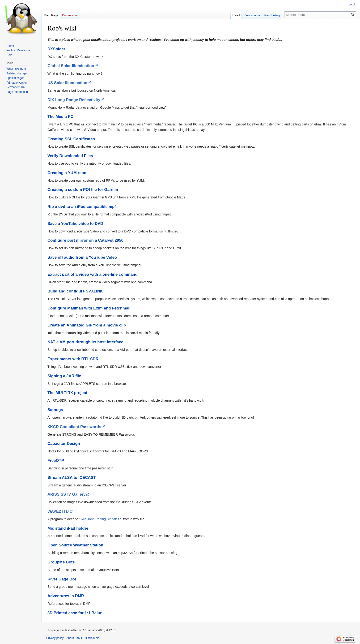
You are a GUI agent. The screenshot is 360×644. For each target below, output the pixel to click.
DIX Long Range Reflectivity (74, 100)
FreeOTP (56, 461)
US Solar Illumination (67, 83)
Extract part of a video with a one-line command (92, 274)
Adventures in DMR (66, 596)
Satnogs (55, 410)
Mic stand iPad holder (68, 528)
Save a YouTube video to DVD (75, 224)
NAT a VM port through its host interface (85, 342)
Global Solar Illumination (71, 66)
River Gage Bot (62, 579)
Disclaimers (92, 638)
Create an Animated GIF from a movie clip (87, 325)
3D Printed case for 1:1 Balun (75, 613)
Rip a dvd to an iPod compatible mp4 (82, 207)
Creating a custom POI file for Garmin (83, 190)
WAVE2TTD (58, 511)
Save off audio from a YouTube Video (82, 257)
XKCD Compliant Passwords (74, 427)
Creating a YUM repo (67, 173)
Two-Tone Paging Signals (99, 519)
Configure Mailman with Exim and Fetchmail (89, 308)
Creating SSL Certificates (71, 139)
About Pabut (74, 638)
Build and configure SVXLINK (75, 291)
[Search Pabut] (320, 15)
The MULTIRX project (67, 393)
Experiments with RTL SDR (73, 359)
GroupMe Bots (61, 562)
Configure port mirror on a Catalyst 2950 (85, 240)
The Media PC (60, 117)
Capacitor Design (64, 444)
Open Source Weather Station (75, 545)
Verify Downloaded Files (70, 156)
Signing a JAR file (64, 376)
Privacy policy (55, 638)
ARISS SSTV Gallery (66, 494)
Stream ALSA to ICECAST (72, 478)
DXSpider (56, 49)
